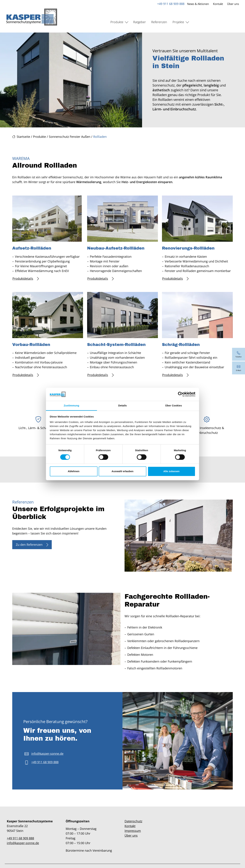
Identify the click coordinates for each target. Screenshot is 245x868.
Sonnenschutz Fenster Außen (70, 137)
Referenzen (159, 22)
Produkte (117, 22)
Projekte (178, 22)
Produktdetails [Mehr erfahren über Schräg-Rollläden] (175, 375)
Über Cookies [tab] (174, 405)
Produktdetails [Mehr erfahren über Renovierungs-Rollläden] (175, 279)
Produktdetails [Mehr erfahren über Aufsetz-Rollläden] (26, 279)
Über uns (233, 4)
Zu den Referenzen (32, 545)
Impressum (133, 831)
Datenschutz (133, 821)
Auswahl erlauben (122, 471)
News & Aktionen (198, 4)
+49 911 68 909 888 (171, 4)
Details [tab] (122, 405)
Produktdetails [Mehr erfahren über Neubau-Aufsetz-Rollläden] (100, 279)
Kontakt (218, 4)
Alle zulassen (171, 471)
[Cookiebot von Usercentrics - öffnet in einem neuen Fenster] (180, 394)
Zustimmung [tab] (72, 405)
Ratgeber (140, 22)
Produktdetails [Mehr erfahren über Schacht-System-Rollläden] (100, 375)
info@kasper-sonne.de (47, 754)
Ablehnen (73, 471)
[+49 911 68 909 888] (239, 354)
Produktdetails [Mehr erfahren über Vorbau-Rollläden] (26, 375)
